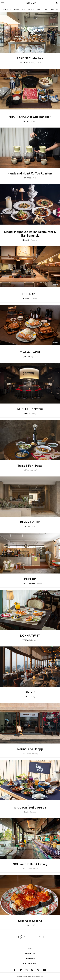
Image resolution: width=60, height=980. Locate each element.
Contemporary (33, 754)
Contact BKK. (30, 963)
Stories (31, 10)
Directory (55, 10)
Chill (39, 63)
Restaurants (6, 10)
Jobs (30, 948)
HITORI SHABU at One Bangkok (30, 117)
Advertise (30, 953)
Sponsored (56, 284)
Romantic (34, 240)
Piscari (30, 692)
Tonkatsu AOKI (30, 352)
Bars (23, 10)
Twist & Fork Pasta (30, 466)
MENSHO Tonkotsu (30, 409)
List (46, 10)
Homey (39, 584)
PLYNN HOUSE (30, 522)
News (39, 10)
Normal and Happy (30, 749)
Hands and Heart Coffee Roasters (30, 173)
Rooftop (33, 697)
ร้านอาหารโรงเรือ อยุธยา (30, 808)
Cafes (16, 10)
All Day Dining (33, 869)
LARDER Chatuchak (30, 58)
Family (34, 414)
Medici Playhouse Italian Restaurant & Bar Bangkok (30, 234)
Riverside (33, 812)
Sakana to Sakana (30, 921)
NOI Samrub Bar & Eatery (30, 864)
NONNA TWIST (30, 636)
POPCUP (30, 579)
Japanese (34, 121)
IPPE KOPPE (30, 294)
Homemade (33, 470)
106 (40, 937)
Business (30, 958)
